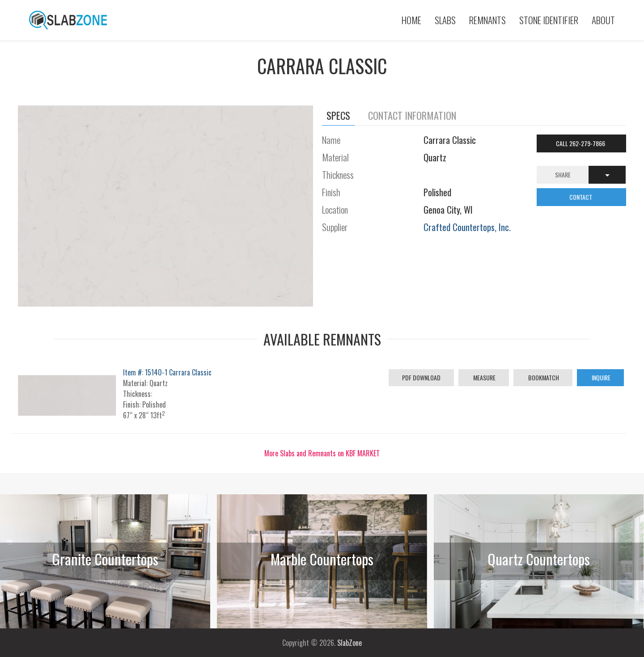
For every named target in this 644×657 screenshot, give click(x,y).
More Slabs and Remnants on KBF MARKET (322, 453)
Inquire (600, 377)
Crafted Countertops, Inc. (467, 227)
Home (411, 20)
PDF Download (421, 377)
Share (563, 175)
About (603, 20)
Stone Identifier (549, 20)
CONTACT (581, 197)
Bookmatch (543, 377)
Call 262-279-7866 (581, 143)
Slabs (445, 20)
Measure (484, 377)
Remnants (487, 20)
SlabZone (350, 643)
